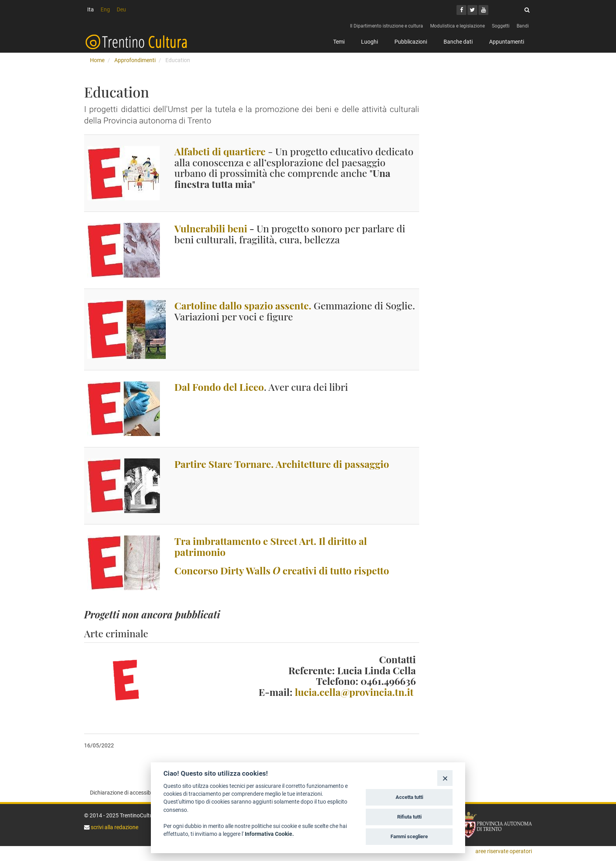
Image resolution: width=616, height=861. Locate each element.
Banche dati (458, 42)
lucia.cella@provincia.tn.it (354, 692)
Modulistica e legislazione (457, 26)
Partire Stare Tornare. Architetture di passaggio (282, 464)
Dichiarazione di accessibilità (125, 793)
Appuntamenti (507, 42)
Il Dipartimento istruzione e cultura (387, 26)
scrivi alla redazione (114, 827)
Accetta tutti (409, 797)
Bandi (523, 26)
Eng (105, 9)
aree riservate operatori (504, 851)
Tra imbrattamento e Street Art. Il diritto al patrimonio (271, 546)
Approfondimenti (135, 60)
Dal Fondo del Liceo (219, 387)
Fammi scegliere (409, 836)
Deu (121, 9)
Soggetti (501, 26)
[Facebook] (461, 10)
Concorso (282, 570)
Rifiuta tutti (409, 817)
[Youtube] (483, 10)
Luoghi (369, 42)
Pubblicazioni (411, 42)
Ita (91, 9)
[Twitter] (472, 10)
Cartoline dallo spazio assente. (243, 305)
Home (97, 60)
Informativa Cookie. (269, 834)
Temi (339, 42)
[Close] (445, 778)
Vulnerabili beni (211, 228)
